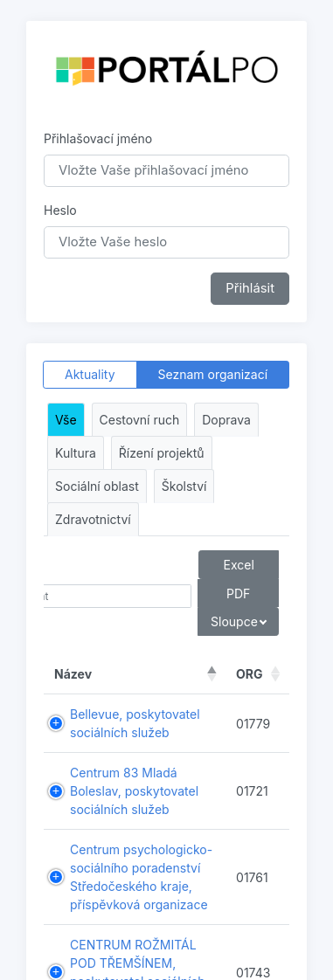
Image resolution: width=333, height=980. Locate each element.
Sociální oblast (97, 486)
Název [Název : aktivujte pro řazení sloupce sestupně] (73, 674)
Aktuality (90, 374)
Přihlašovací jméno (98, 138)
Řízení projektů (162, 453)
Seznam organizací (213, 374)
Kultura (76, 453)
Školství (184, 486)
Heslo (60, 210)
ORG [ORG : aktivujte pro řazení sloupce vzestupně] (250, 674)
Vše (66, 420)
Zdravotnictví (93, 519)
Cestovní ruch (140, 420)
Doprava (226, 420)
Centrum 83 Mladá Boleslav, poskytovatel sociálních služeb (134, 791)
